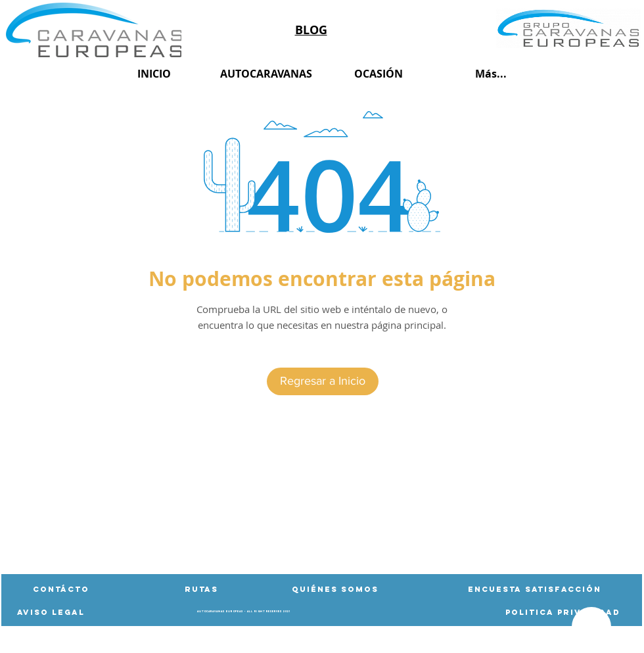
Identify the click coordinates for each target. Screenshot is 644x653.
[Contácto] (61, 589)
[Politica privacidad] (563, 612)
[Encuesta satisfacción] (535, 589)
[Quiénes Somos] (335, 589)
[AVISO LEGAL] (51, 612)
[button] (201, 589)
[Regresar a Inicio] (323, 381)
